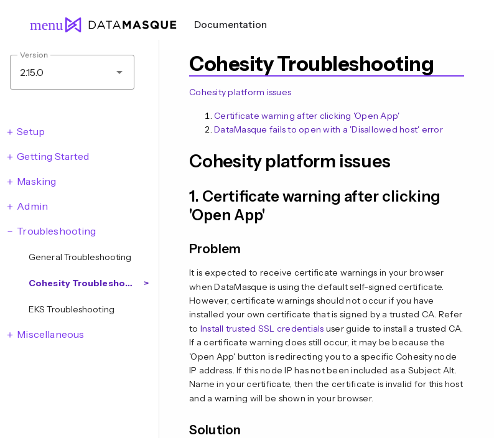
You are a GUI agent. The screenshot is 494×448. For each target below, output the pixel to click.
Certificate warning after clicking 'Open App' (307, 116)
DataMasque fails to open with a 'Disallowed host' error (329, 129)
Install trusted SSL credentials (262, 329)
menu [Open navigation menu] (41, 25)
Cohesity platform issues (240, 92)
